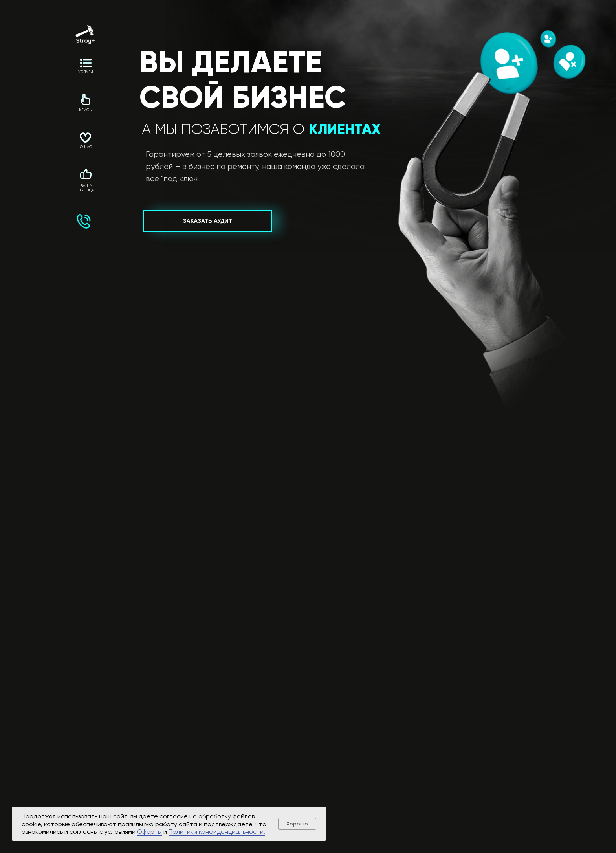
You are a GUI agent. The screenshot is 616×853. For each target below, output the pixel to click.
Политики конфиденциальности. (217, 832)
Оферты (149, 832)
